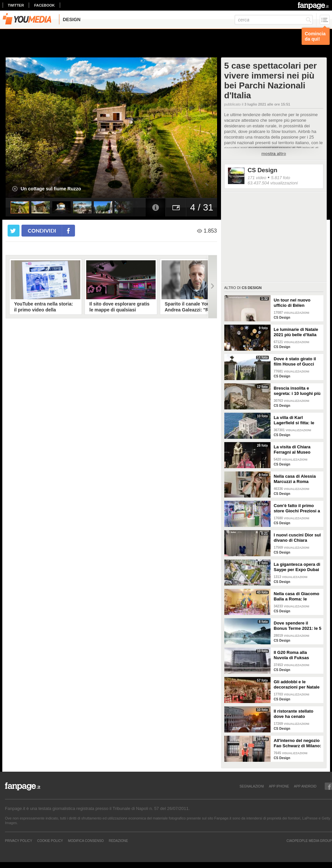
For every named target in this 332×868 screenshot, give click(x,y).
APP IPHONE (279, 786)
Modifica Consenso (86, 841)
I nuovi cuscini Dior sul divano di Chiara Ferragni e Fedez (297, 538)
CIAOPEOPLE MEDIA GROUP (309, 841)
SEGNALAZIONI (252, 786)
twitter (16, 5)
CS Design (263, 170)
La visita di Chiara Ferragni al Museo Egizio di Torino (292, 450)
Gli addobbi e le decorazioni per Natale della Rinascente (297, 685)
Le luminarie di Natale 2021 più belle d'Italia (296, 332)
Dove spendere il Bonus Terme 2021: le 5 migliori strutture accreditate (298, 626)
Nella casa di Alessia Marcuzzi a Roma (295, 479)
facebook (44, 5)
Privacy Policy (18, 841)
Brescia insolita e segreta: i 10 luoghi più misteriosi (297, 391)
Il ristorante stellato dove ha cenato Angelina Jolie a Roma (297, 714)
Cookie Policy (50, 841)
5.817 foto (280, 178)
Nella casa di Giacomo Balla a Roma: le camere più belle (297, 596)
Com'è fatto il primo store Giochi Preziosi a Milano (297, 508)
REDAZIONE (118, 841)
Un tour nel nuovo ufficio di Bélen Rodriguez (292, 303)
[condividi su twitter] (14, 231)
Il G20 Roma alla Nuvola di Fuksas (292, 655)
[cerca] (274, 20)
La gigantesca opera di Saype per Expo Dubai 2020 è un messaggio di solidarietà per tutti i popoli (297, 567)
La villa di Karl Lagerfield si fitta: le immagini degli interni (296, 420)
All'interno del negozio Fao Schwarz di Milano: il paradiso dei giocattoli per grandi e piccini (298, 743)
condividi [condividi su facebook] (42, 230)
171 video (257, 178)
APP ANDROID (305, 786)
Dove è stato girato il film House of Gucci (295, 361)
